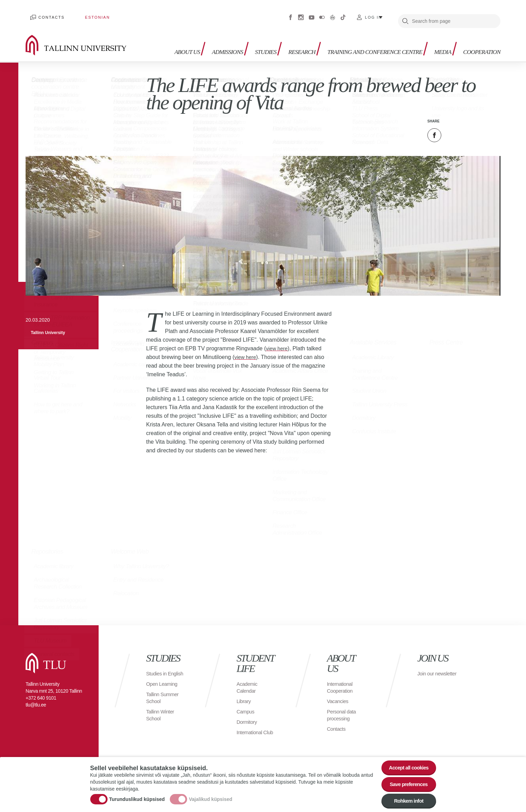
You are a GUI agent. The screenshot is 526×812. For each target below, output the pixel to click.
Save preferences (406, 781)
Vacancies (339, 694)
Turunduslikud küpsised (137, 796)
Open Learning (163, 684)
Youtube (312, 14)
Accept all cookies (405, 762)
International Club (251, 728)
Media (436, 35)
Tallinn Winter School (161, 715)
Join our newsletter (429, 670)
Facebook (290, 14)
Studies (245, 35)
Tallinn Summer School (164, 697)
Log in (373, 14)
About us (157, 38)
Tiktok (343, 14)
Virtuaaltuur (333, 14)
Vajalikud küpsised (210, 796)
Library (244, 694)
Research (284, 35)
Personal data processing (343, 708)
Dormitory (248, 715)
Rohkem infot (406, 800)
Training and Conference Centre (353, 38)
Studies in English (157, 670)
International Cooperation (341, 680)
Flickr (322, 14)
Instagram (301, 14)
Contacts (47, 14)
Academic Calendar (248, 680)
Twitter (452, 128)
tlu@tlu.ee (36, 698)
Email (469, 128)
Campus (246, 704)
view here (278, 341)
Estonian (84, 14)
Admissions (204, 35)
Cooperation (479, 35)
